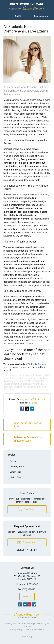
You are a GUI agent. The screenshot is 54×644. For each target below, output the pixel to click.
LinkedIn (25, 604)
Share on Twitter (27, 409)
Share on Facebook (22, 409)
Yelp (29, 604)
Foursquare (34, 604)
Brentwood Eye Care (31, 623)
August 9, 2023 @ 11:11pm (33, 399)
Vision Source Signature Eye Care (27, 615)
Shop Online (26, 509)
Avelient (40, 629)
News (13, 461)
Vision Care (16, 472)
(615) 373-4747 (31, 584)
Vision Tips (32, 403)
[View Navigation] (5, 16)
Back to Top (27, 637)
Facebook (20, 604)
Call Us (19, 16)
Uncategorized (17, 467)
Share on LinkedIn (32, 409)
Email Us (27, 597)
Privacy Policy (16, 629)
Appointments (41, 16)
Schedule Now (26, 542)
